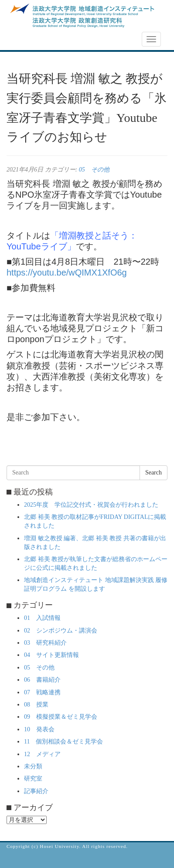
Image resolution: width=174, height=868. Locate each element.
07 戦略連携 (42, 692)
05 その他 (94, 170)
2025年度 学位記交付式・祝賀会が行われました (91, 505)
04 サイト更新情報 (51, 655)
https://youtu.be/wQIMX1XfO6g (67, 273)
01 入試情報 (42, 618)
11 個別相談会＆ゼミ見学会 (63, 742)
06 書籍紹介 (42, 680)
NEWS (20, 40)
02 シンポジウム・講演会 (61, 631)
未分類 (33, 766)
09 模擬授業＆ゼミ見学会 (61, 717)
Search (154, 473)
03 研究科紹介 (45, 643)
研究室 (33, 779)
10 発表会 (39, 729)
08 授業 (36, 705)
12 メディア (42, 754)
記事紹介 (36, 791)
